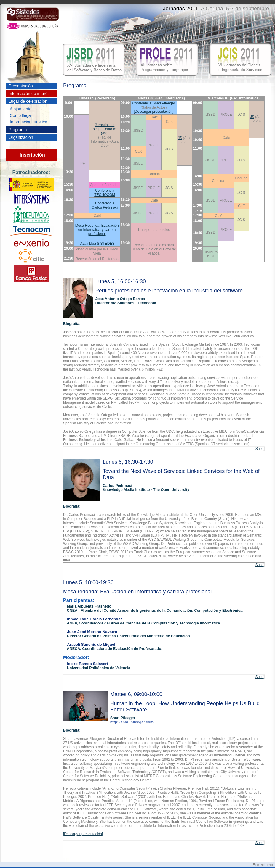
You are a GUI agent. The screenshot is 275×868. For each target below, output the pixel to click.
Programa (18, 130)
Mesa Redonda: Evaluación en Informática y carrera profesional (97, 230)
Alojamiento (21, 109)
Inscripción (32, 155)
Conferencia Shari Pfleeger (154, 103)
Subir (260, 449)
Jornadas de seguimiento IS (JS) (105, 129)
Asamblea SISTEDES (97, 244)
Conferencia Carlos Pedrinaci (105, 205)
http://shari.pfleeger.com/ (132, 722)
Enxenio (260, 865)
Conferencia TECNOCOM (105, 193)
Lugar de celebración (28, 101)
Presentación (21, 86)
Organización (21, 137)
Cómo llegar (21, 115)
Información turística (28, 122)
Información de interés (29, 94)
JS (252, 117)
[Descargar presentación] (154, 112)
